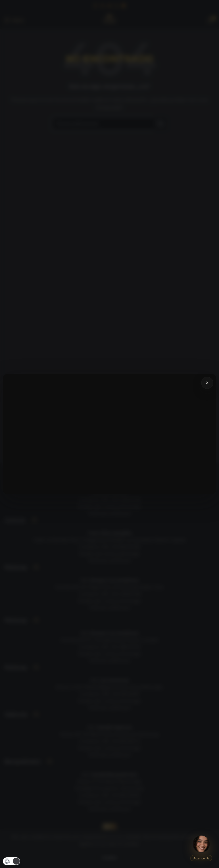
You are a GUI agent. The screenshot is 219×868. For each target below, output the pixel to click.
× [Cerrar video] (207, 383)
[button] (11, 861)
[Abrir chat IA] (201, 844)
